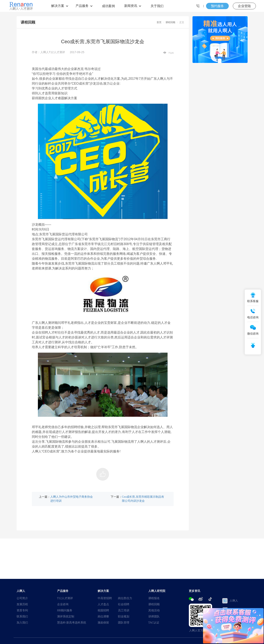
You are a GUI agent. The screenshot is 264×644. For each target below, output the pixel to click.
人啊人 (230, 601)
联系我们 (22, 616)
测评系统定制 (66, 616)
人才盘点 (103, 604)
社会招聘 (124, 604)
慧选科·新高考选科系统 (72, 622)
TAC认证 (154, 622)
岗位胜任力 (125, 598)
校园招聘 (103, 610)
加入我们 (22, 622)
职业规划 (124, 616)
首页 (159, 22)
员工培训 (124, 610)
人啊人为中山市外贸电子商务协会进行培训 (72, 499)
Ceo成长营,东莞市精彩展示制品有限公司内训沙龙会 (143, 499)
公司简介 (22, 598)
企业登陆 (244, 6)
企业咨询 (63, 604)
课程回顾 (170, 22)
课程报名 (154, 598)
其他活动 (154, 610)
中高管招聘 (105, 598)
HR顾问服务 (65, 610)
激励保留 (103, 622)
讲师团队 (154, 616)
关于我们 (157, 6)
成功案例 (108, 6)
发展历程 (22, 604)
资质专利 (22, 610)
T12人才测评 (65, 598)
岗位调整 (103, 616)
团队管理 (124, 622)
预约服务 (217, 6)
